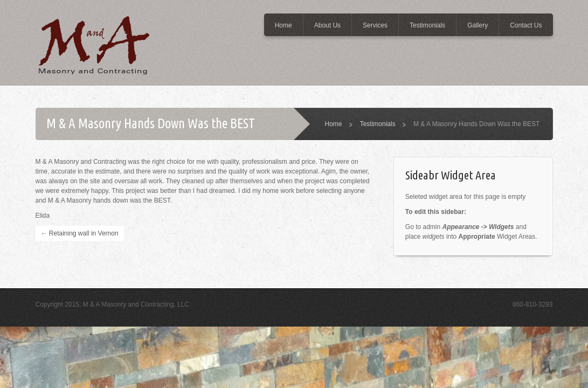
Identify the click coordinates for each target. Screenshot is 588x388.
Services (375, 25)
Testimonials (427, 25)
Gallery (478, 25)
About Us (327, 25)
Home (283, 25)
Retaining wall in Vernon (80, 233)
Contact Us (526, 25)
